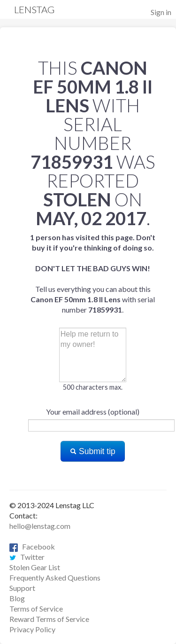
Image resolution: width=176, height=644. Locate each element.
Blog (17, 598)
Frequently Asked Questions (55, 577)
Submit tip (93, 451)
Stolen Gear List (35, 567)
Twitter (27, 557)
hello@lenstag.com (40, 526)
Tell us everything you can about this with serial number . (93, 273)
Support (22, 588)
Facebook (32, 546)
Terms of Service (36, 609)
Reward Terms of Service (49, 619)
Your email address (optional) (93, 412)
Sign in (161, 12)
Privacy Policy (32, 629)
